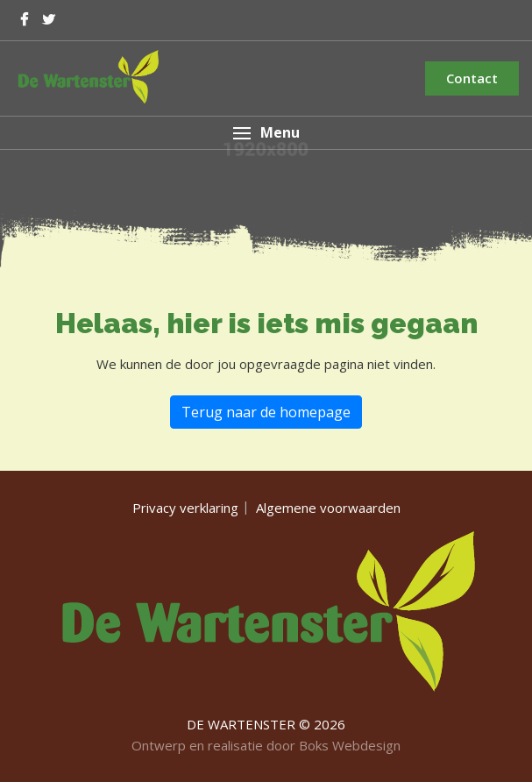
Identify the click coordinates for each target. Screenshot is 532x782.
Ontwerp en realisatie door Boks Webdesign (266, 745)
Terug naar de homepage (266, 412)
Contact (472, 78)
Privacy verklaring (185, 508)
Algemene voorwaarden (328, 508)
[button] (266, 133)
